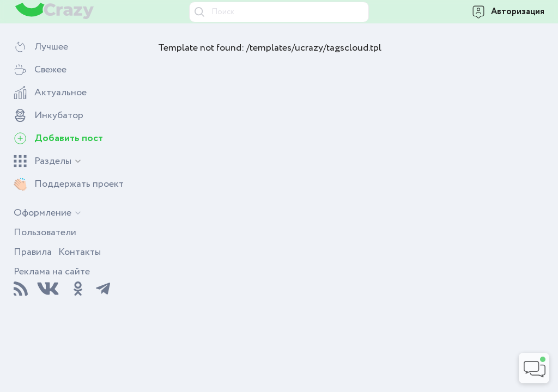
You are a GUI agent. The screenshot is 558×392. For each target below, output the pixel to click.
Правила (33, 252)
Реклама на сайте (52, 272)
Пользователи (45, 232)
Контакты (80, 252)
